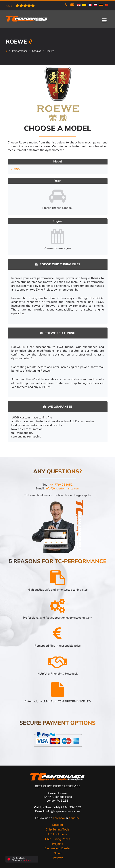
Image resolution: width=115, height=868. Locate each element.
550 (17, 169)
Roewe (50, 51)
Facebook (60, 818)
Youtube (74, 818)
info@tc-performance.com (63, 489)
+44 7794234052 (60, 485)
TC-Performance (18, 51)
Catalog (37, 51)
